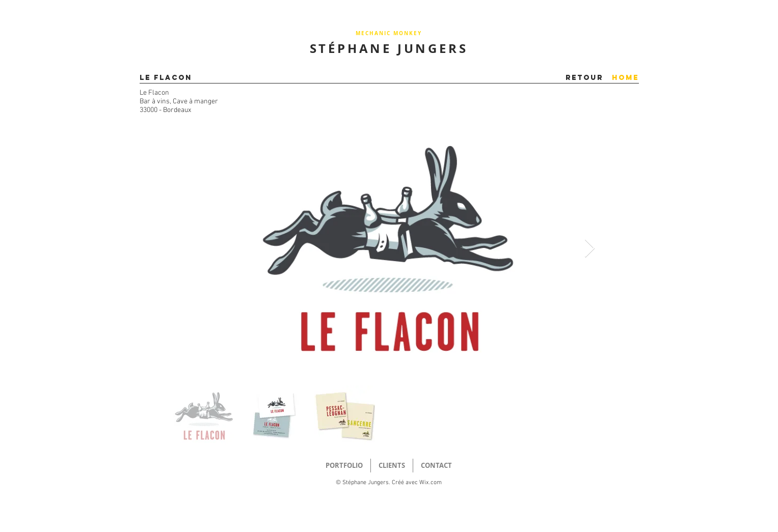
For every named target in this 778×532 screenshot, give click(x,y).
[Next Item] (590, 249)
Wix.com (431, 483)
